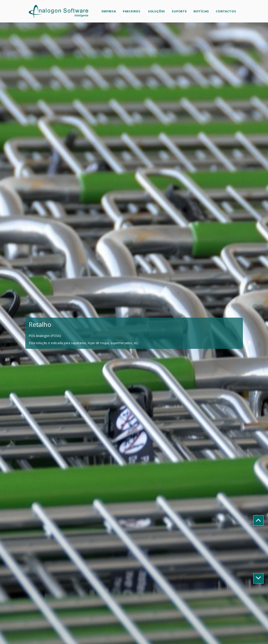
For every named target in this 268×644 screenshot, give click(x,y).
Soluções (156, 11)
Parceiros (132, 11)
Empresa (109, 11)
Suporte (179, 11)
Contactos (226, 11)
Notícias (201, 11)
